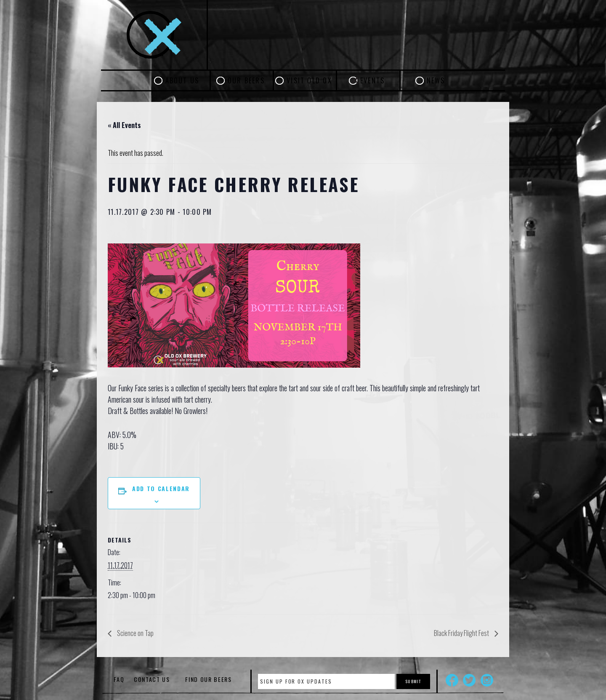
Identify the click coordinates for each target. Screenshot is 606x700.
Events (372, 80)
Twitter (469, 680)
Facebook (452, 680)
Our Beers (246, 80)
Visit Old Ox (309, 80)
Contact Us (152, 679)
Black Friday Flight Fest (462, 633)
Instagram (487, 680)
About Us (182, 80)
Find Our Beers (209, 679)
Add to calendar (161, 488)
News (436, 80)
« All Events (124, 125)
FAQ (119, 679)
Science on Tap (135, 633)
